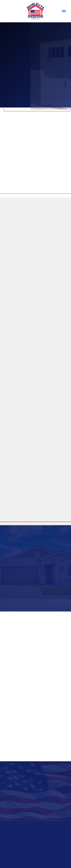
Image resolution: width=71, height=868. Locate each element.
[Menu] (64, 11)
